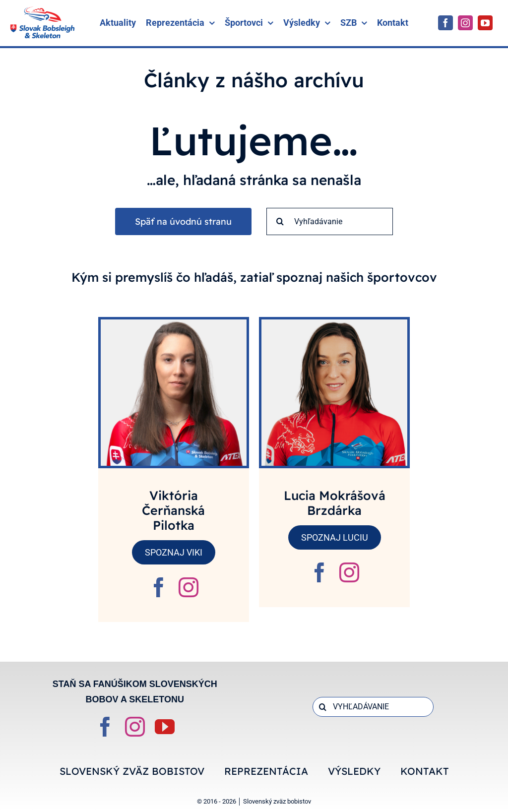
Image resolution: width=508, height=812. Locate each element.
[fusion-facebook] (159, 587)
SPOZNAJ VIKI (174, 552)
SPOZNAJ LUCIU (335, 537)
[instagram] (465, 23)
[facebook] (445, 23)
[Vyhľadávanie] (330, 221)
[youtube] (485, 23)
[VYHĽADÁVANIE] (373, 707)
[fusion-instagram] (189, 587)
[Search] (280, 221)
